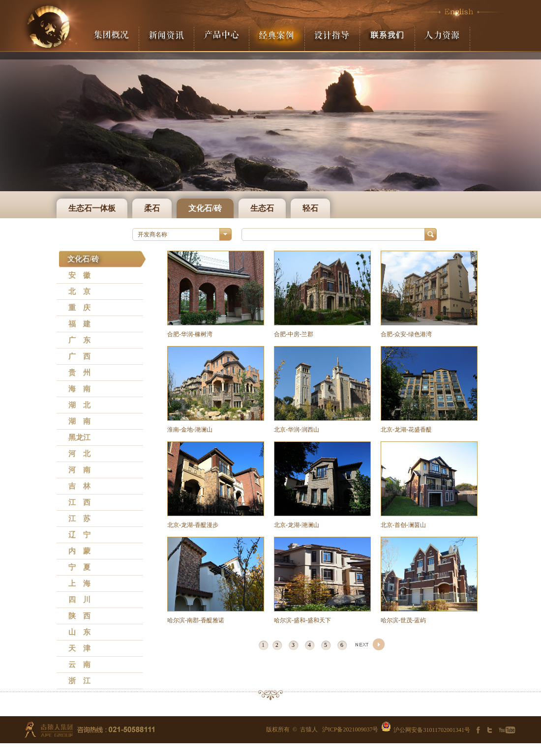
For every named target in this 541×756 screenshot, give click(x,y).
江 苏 (79, 519)
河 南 (79, 470)
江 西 (79, 502)
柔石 (152, 208)
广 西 (79, 356)
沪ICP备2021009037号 (350, 729)
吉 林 (79, 486)
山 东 (79, 632)
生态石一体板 (92, 208)
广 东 (79, 340)
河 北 (79, 454)
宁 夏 (79, 567)
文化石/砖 (205, 208)
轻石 (310, 208)
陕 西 (79, 616)
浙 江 (79, 681)
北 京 (79, 291)
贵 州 (79, 373)
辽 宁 (79, 535)
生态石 (262, 208)
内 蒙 (79, 551)
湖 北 (79, 405)
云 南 (79, 665)
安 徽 (79, 275)
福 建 (79, 324)
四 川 (79, 600)
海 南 (79, 389)
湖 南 (79, 421)
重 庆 (79, 308)
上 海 (79, 583)
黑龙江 (79, 437)
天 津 (79, 648)
